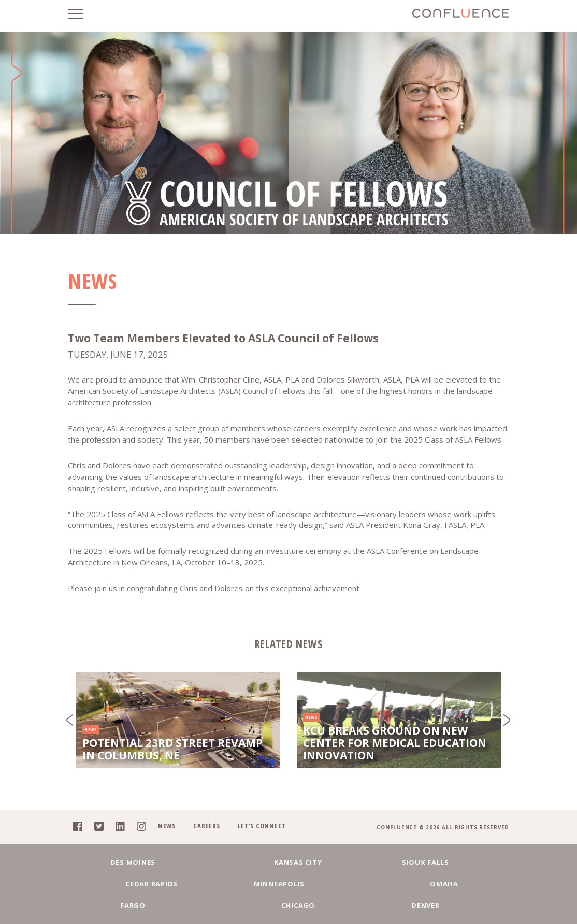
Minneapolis (461, 881)
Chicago (332, 904)
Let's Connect (258, 844)
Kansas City (202, 881)
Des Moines (116, 881)
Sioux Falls (288, 881)
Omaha (159, 904)
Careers (202, 844)
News (162, 844)
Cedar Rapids (375, 881)
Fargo (245, 904)
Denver (418, 904)
